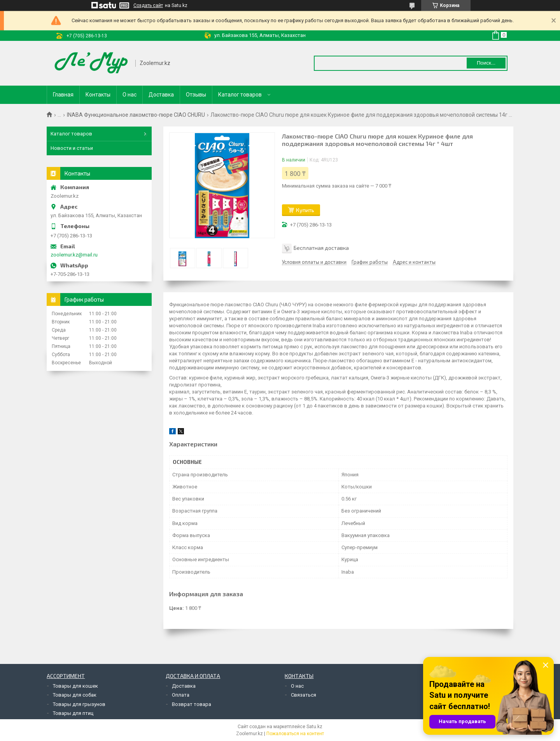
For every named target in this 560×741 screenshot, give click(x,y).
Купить (305, 210)
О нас (129, 95)
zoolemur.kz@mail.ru (74, 255)
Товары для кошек (75, 686)
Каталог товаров (240, 95)
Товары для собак (75, 695)
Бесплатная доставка (321, 248)
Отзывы (196, 95)
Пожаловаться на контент (295, 734)
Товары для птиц (73, 713)
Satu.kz (314, 727)
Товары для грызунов (79, 704)
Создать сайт (148, 5)
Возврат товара (192, 704)
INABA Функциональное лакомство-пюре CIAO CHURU (136, 115)
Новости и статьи (72, 148)
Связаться (304, 695)
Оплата (181, 695)
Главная (63, 95)
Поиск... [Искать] (486, 63)
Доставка (161, 95)
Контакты (98, 95)
